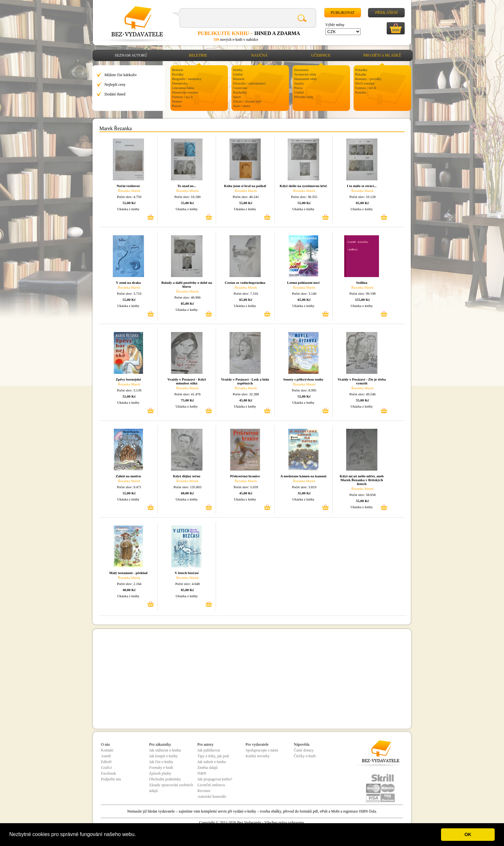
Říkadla (361, 74)
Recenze (204, 791)
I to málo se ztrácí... (362, 186)
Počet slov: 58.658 (363, 495)
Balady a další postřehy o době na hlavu (187, 284)
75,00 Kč (188, 400)
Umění (238, 74)
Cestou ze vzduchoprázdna (245, 283)
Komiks (361, 92)
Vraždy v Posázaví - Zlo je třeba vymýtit (362, 381)
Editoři (106, 762)
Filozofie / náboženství (249, 83)
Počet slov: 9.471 (129, 487)
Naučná (259, 55)
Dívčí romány (365, 83)
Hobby (238, 70)
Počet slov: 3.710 (129, 293)
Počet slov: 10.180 (187, 197)
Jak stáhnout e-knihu (165, 750)
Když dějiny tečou (187, 476)
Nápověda (302, 744)
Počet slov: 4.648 (187, 584)
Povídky (178, 74)
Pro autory (205, 744)
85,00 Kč (188, 303)
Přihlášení (386, 13)
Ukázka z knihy (128, 209)
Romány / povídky (368, 79)
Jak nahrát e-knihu (212, 762)
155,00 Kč (363, 300)
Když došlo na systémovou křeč (303, 186)
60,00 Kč (188, 493)
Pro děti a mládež (382, 55)
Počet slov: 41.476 (187, 394)
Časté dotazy (304, 750)
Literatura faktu (183, 88)
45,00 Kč (246, 400)
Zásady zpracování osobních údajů (171, 788)
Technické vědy (305, 74)
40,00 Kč (129, 590)
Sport (237, 97)
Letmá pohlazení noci (303, 283)
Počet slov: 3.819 (304, 487)
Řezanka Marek (129, 191)
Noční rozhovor (128, 186)
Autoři (106, 756)
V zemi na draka (128, 283)
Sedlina (362, 283)
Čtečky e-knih (305, 756)
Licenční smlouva (211, 785)
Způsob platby (160, 773)
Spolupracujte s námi (262, 750)
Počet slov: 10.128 (363, 197)
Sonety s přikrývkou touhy (303, 379)
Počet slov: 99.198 (363, 293)
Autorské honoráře (212, 797)
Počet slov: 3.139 (129, 390)
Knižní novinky (258, 756)
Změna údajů (207, 768)
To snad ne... (187, 186)
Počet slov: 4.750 (129, 197)
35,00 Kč (304, 493)
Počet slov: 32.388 (246, 394)
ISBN (202, 773)
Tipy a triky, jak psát (213, 756)
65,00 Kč (362, 203)
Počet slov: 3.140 (304, 293)
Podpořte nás (111, 779)
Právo (298, 88)
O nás (105, 744)
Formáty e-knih (161, 768)
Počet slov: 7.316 (246, 293)
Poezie (177, 106)
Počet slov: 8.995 (304, 390)
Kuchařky (240, 92)
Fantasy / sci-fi (182, 97)
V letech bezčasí (187, 573)
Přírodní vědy (304, 97)
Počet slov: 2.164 (129, 584)
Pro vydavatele (257, 744)
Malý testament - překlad (128, 573)
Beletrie (198, 55)
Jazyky (299, 83)
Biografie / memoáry (187, 79)
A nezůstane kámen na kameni (303, 476)
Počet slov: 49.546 (363, 394)
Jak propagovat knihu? (215, 779)
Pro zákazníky (160, 744)
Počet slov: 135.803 (188, 487)
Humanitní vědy (306, 79)
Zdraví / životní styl (247, 101)
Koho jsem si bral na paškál (245, 186)
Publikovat (343, 13)
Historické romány (185, 92)
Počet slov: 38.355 (304, 197)
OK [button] (468, 834)
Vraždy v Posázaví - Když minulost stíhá (187, 381)
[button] (138, 835)
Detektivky (180, 83)
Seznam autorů (131, 55)
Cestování (240, 88)
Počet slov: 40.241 (246, 197)
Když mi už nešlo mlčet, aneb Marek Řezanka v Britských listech (362, 480)
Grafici (106, 768)
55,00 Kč (129, 203)
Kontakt (107, 750)
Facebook (108, 773)
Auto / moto (242, 106)
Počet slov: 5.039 (246, 487)
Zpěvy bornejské (128, 379)
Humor (177, 101)
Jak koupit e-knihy (163, 756)
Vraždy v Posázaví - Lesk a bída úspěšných (245, 381)
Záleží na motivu (128, 476)
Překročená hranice (245, 476)
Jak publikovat (209, 750)
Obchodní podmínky (165, 779)
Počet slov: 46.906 (187, 297)
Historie (239, 79)
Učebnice (321, 55)
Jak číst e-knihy (161, 762)
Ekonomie (301, 70)
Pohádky (361, 70)
